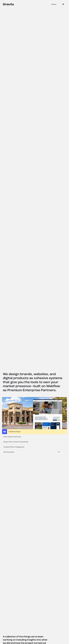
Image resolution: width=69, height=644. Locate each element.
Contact (54, 4)
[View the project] (34, 452)
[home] (8, 4)
